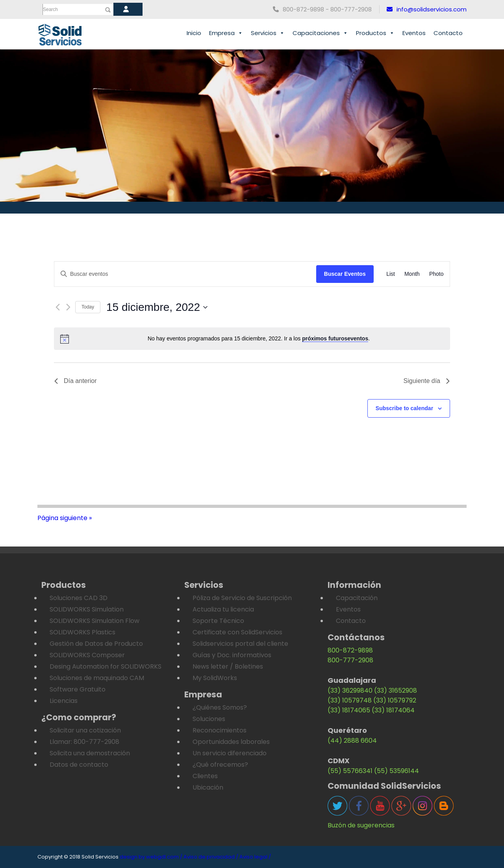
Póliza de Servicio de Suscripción (242, 598)
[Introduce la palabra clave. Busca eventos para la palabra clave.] (185, 274)
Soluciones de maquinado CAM (97, 678)
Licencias (64, 701)
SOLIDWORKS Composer (87, 655)
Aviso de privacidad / (211, 857)
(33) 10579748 (350, 700)
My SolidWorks (215, 678)
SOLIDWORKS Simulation (87, 609)
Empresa (226, 33)
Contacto (448, 33)
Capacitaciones (320, 33)
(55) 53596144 (397, 771)
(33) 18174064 (393, 710)
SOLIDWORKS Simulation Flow (94, 621)
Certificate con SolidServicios (237, 632)
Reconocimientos (220, 730)
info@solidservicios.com (427, 9)
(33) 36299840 (350, 690)
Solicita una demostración (90, 753)
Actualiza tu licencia (223, 609)
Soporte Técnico (218, 621)
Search (50, 9)
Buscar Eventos (345, 274)
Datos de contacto (79, 765)
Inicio (194, 33)
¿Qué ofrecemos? (220, 765)
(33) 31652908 (396, 690)
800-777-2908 (350, 660)
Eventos (414, 33)
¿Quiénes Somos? (220, 707)
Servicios (268, 33)
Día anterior (76, 381)
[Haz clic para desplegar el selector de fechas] (157, 307)
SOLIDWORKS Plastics (82, 632)
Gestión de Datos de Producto (96, 644)
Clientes (205, 776)
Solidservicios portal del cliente (240, 644)
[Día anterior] (58, 307)
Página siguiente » (65, 518)
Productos (375, 33)
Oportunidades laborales (231, 742)
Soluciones (209, 719)
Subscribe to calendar (404, 408)
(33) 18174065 (349, 710)
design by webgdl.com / (151, 857)
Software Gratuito (78, 689)
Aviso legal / (255, 857)
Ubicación (208, 787)
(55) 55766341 (350, 771)
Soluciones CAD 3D (79, 598)
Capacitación (357, 598)
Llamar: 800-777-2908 (84, 742)
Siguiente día (427, 381)
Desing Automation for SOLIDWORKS (106, 666)
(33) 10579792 (395, 700)
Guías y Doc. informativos (232, 655)
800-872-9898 (350, 650)
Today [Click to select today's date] (88, 307)
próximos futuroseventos (335, 338)
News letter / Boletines (228, 666)
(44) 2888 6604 (352, 741)
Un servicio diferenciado (230, 753)
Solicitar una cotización (85, 730)
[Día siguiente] (68, 307)
